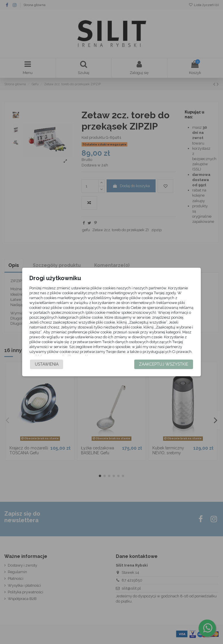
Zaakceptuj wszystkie (164, 368)
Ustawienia (47, 368)
